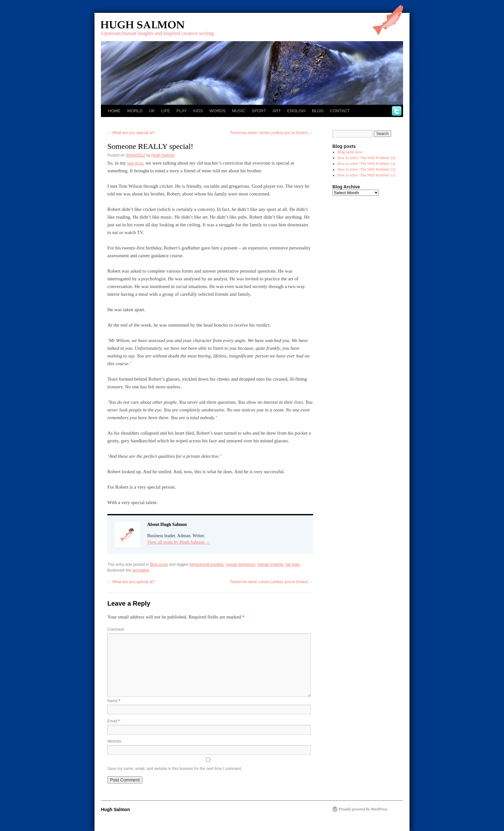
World (135, 111)
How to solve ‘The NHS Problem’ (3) (366, 164)
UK (152, 111)
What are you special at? (131, 133)
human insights (270, 565)
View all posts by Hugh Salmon (179, 542)
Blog (318, 111)
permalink (140, 570)
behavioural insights (207, 565)
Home (114, 111)
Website (114, 741)
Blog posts (159, 565)
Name (114, 701)
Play (182, 111)
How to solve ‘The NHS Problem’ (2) (366, 169)
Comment (116, 629)
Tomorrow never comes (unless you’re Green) (271, 133)
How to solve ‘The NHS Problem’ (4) (366, 158)
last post (135, 163)
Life (165, 111)
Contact (340, 111)
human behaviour (240, 565)
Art (277, 111)
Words (218, 111)
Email (113, 721)
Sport (259, 111)
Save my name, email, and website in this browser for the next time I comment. (175, 769)
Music (239, 111)
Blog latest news (350, 152)
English (297, 111)
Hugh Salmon (161, 25)
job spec (293, 565)
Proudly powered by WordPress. (364, 809)
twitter (397, 111)
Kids (198, 111)
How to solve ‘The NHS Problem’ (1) (366, 175)
